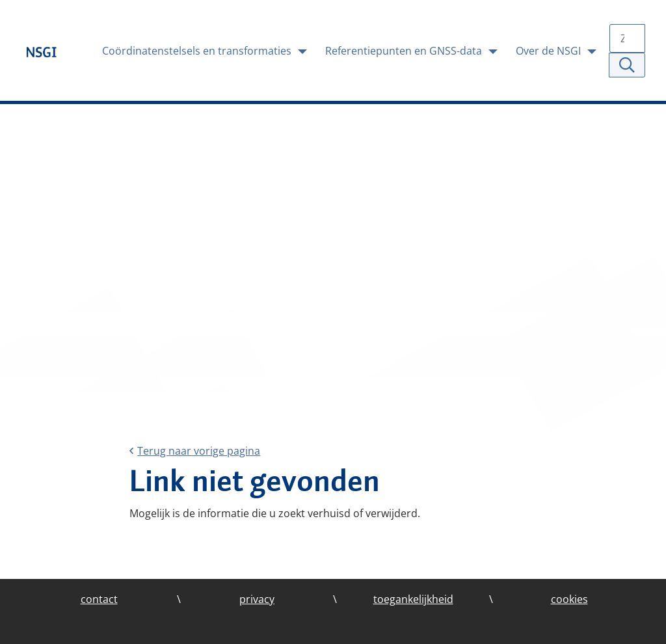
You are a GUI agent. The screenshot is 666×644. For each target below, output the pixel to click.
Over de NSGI (550, 51)
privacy (257, 599)
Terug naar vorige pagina (195, 451)
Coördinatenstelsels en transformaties (198, 51)
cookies (569, 599)
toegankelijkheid (413, 599)
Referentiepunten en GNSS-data (405, 51)
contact (99, 599)
